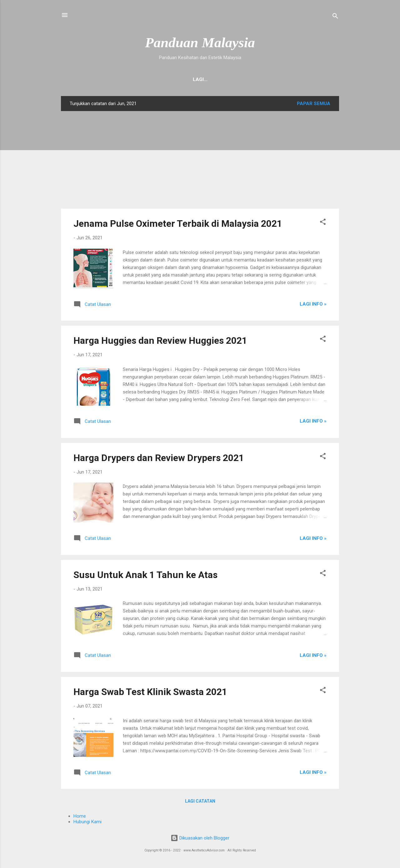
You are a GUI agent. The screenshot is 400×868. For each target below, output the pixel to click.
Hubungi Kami (119, 79)
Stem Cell (245, 79)
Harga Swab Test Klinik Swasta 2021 (150, 693)
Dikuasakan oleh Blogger (200, 839)
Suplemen (160, 79)
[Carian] (335, 17)
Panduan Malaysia (200, 43)
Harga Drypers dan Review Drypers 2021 (159, 459)
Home (84, 79)
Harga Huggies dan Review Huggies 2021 (160, 342)
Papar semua (314, 105)
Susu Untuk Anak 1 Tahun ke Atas (145, 576)
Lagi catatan (200, 802)
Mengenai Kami (202, 79)
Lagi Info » (313, 305)
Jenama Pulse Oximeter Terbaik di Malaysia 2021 (178, 225)
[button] (323, 224)
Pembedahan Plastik (297, 79)
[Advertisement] (200, 161)
